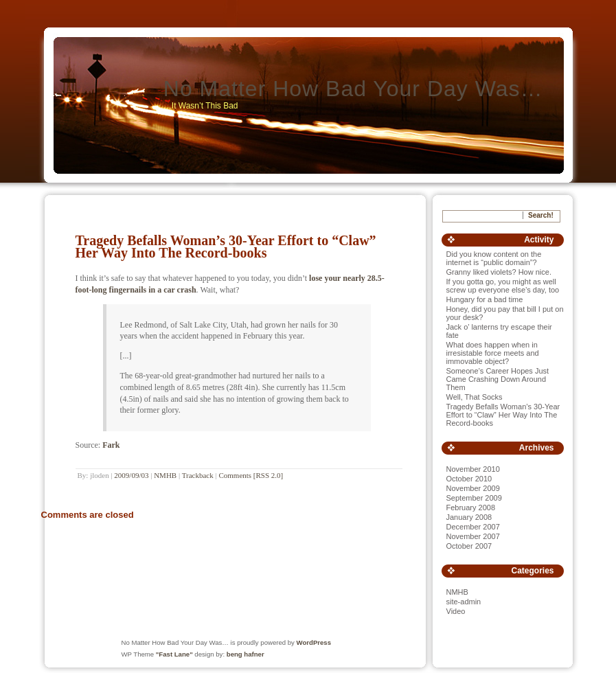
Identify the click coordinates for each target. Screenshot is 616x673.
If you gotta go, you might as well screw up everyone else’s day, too (503, 286)
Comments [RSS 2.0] (251, 475)
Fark (111, 445)
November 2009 (473, 488)
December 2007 (473, 527)
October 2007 (469, 546)
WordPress (314, 642)
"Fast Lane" (174, 654)
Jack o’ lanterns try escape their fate (499, 331)
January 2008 (469, 517)
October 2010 (469, 479)
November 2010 (473, 469)
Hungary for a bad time (485, 299)
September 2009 (474, 498)
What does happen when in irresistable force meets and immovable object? (493, 353)
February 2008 (471, 507)
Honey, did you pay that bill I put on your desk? (505, 313)
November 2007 (473, 536)
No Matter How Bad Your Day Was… (353, 89)
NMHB (165, 475)
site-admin (464, 602)
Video (456, 611)
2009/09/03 (131, 475)
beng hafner (246, 654)
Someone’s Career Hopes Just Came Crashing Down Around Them (498, 379)
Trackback (198, 475)
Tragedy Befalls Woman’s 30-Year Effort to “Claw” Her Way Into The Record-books (226, 247)
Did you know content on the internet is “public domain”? (494, 258)
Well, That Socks (475, 397)
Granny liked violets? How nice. (499, 272)
